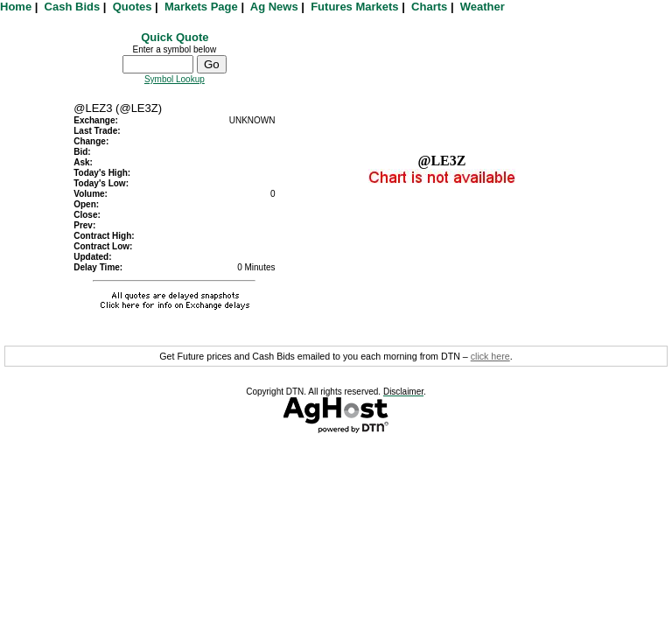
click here (490, 356)
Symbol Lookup (175, 79)
